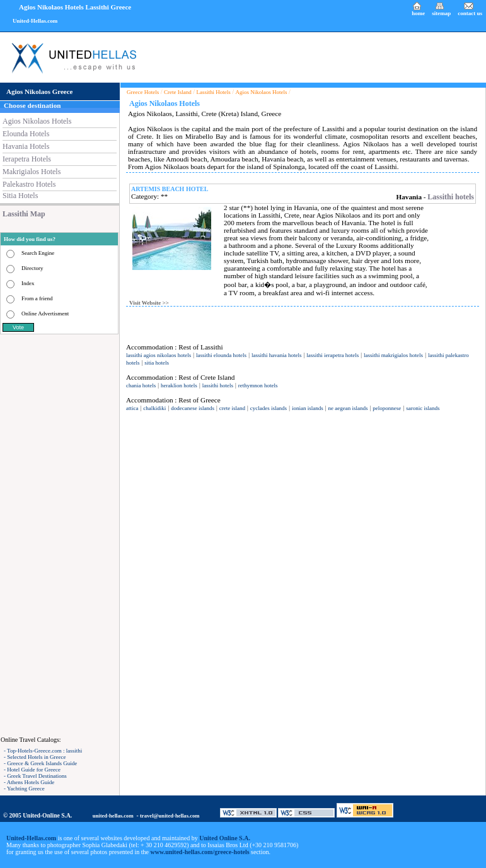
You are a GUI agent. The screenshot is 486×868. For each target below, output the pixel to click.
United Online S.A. (225, 838)
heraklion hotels (179, 385)
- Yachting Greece (24, 789)
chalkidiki (154, 408)
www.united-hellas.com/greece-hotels (200, 852)
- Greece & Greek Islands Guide (40, 763)
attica (132, 408)
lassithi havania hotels (276, 355)
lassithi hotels (218, 385)
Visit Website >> (149, 303)
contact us (470, 13)
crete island (232, 408)
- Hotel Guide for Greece (32, 770)
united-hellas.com (113, 816)
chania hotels (141, 385)
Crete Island (178, 92)
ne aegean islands (348, 408)
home (418, 13)
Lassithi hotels (451, 197)
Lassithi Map (24, 214)
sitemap (441, 13)
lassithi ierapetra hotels (333, 355)
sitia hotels (157, 363)
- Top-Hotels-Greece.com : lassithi (43, 751)
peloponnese (387, 408)
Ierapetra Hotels (27, 159)
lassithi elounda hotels (221, 355)
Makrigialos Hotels (32, 172)
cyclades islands (269, 408)
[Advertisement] (60, 535)
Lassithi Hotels (214, 92)
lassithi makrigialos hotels (393, 355)
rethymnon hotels (258, 385)
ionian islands (308, 408)
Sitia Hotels (20, 196)
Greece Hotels (143, 92)
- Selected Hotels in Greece (35, 757)
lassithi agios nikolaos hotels (159, 355)
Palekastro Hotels (29, 184)
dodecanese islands (193, 408)
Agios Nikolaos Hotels (37, 121)
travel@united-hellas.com (170, 816)
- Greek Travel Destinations (35, 776)
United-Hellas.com (35, 21)
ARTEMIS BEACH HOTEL (170, 189)
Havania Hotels (26, 146)
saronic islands (423, 408)
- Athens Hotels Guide (29, 782)
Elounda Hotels (26, 134)
